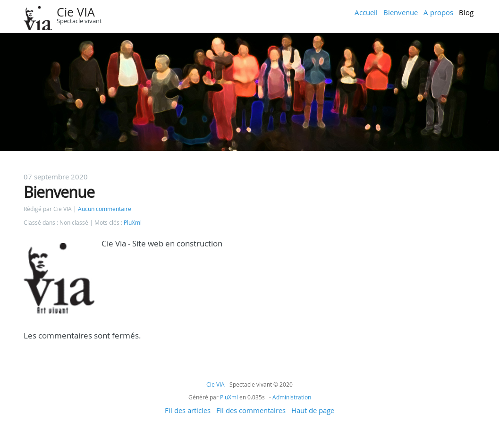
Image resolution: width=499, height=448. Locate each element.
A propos (438, 12)
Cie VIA (76, 12)
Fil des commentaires (251, 410)
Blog (466, 12)
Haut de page (313, 410)
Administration (292, 397)
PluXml (133, 223)
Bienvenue (401, 12)
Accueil (366, 12)
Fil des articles (188, 410)
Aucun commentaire (105, 209)
